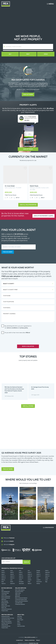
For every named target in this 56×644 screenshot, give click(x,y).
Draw (46, 54)
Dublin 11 (38, 572)
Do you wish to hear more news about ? (17, 331)
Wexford (29, 581)
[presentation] (13, 336)
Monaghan (21, 579)
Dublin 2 (3, 570)
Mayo (3, 579)
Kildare (47, 576)
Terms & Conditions (30, 638)
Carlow (3, 568)
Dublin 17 (38, 574)
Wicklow (38, 581)
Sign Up (27, 560)
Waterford (12, 581)
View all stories (28, 404)
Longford (38, 577)
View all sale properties (28, 203)
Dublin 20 (3, 576)
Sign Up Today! (28, 149)
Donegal (38, 568)
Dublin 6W (47, 570)
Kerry (38, 576)
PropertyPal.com (34, 641)
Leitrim (20, 577)
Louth (46, 577)
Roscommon (39, 579)
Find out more (28, 94)
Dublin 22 (12, 576)
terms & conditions (12, 326)
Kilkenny (3, 577)
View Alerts (27, 120)
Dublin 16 (30, 574)
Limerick (29, 577)
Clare (20, 568)
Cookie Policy (19, 638)
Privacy (38, 638)
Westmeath (21, 581)
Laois (11, 577)
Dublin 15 (21, 574)
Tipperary (3, 581)
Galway (29, 576)
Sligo (46, 579)
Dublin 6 (38, 570)
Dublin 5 (29, 570)
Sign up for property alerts (43, 213)
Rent (28, 54)
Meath (12, 579)
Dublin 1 (47, 568)
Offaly (29, 579)
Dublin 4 (21, 570)
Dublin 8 (12, 572)
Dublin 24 (21, 576)
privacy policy (24, 326)
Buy (10, 54)
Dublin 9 (21, 572)
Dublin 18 (47, 574)
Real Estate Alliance (30, 635)
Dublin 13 (3, 574)
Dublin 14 (12, 574)
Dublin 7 (3, 572)
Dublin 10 (30, 572)
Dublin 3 (12, 570)
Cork (29, 568)
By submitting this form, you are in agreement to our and (18, 325)
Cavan (11, 568)
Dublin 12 (47, 572)
